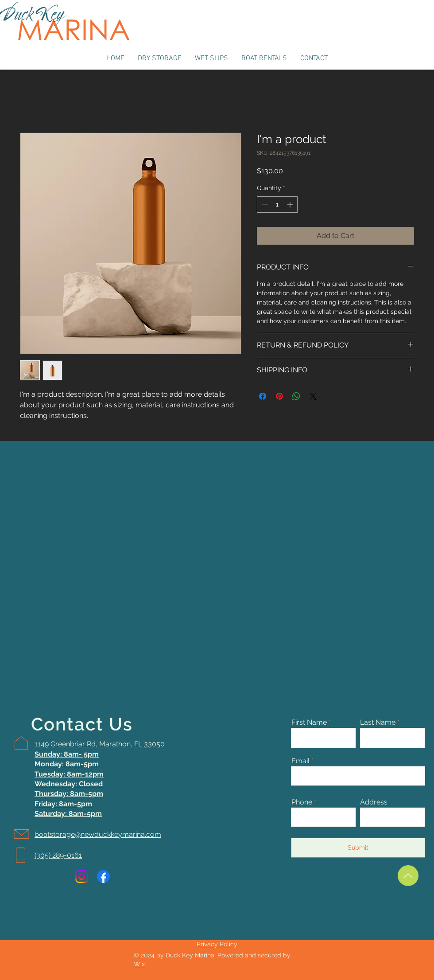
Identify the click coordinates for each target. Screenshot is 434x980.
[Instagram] (82, 877)
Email (300, 761)
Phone (302, 802)
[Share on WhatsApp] (296, 396)
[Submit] (358, 848)
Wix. (140, 964)
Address (374, 802)
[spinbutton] (277, 205)
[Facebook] (103, 877)
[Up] (408, 876)
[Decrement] (264, 205)
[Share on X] (313, 396)
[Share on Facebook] (263, 396)
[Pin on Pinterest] (279, 396)
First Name (309, 722)
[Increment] (291, 205)
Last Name (378, 722)
